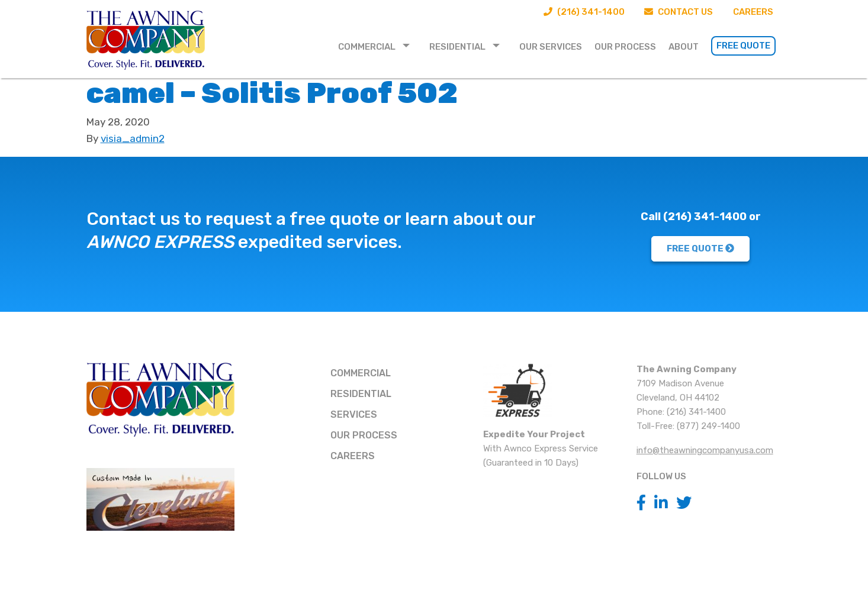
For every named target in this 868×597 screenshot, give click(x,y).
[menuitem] (377, 46)
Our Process (625, 47)
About (684, 47)
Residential (457, 47)
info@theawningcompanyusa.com (705, 450)
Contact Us (679, 12)
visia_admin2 (133, 138)
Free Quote (743, 46)
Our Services (551, 47)
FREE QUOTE (700, 249)
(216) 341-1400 (584, 12)
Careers (753, 12)
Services (354, 414)
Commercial (367, 47)
